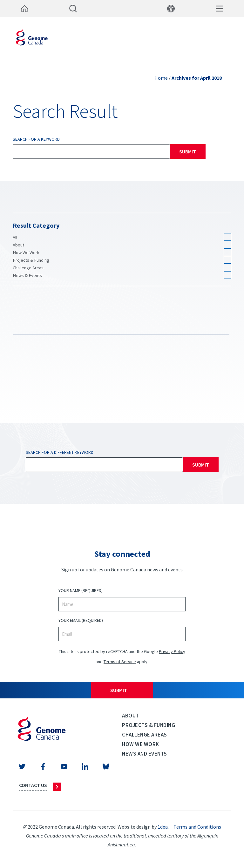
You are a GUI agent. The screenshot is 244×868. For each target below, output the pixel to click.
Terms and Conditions (197, 827)
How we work (141, 744)
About (18, 245)
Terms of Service (120, 662)
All (15, 237)
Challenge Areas (28, 268)
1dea (163, 827)
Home (161, 78)
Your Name (81, 591)
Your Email (81, 620)
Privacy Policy (172, 651)
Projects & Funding (31, 260)
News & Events (27, 275)
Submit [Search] (188, 151)
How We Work (26, 252)
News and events (145, 754)
